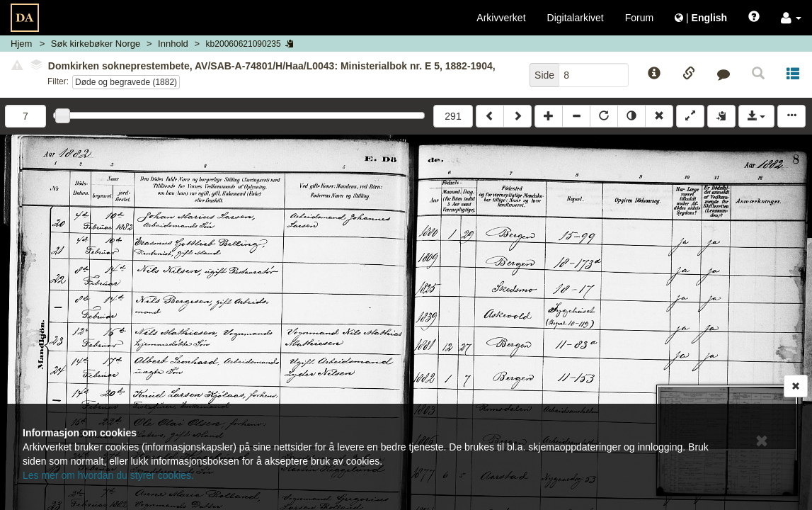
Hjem (21, 44)
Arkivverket (501, 18)
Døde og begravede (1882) (126, 82)
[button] (791, 18)
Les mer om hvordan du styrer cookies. (108, 475)
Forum (639, 18)
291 (453, 116)
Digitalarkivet (576, 18)
